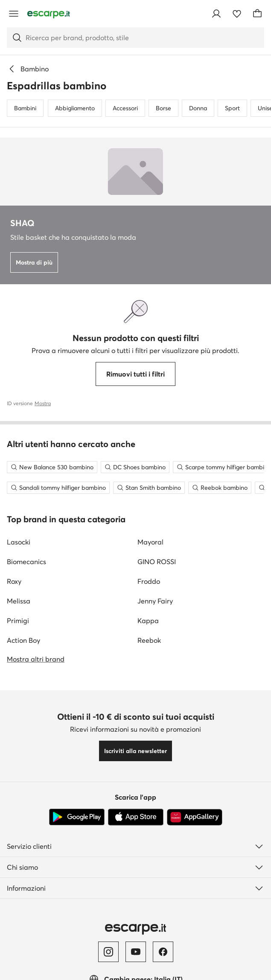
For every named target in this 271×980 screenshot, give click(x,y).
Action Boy (23, 640)
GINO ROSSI (157, 562)
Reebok (149, 640)
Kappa (148, 621)
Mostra (43, 403)
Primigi (18, 621)
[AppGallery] (195, 817)
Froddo (149, 581)
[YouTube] (136, 952)
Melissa (19, 601)
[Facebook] (163, 952)
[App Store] (136, 817)
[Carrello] (257, 14)
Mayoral (150, 542)
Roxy (14, 581)
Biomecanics (26, 562)
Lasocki (19, 542)
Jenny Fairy (155, 601)
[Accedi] (216, 14)
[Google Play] (77, 817)
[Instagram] (108, 952)
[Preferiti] (237, 14)
